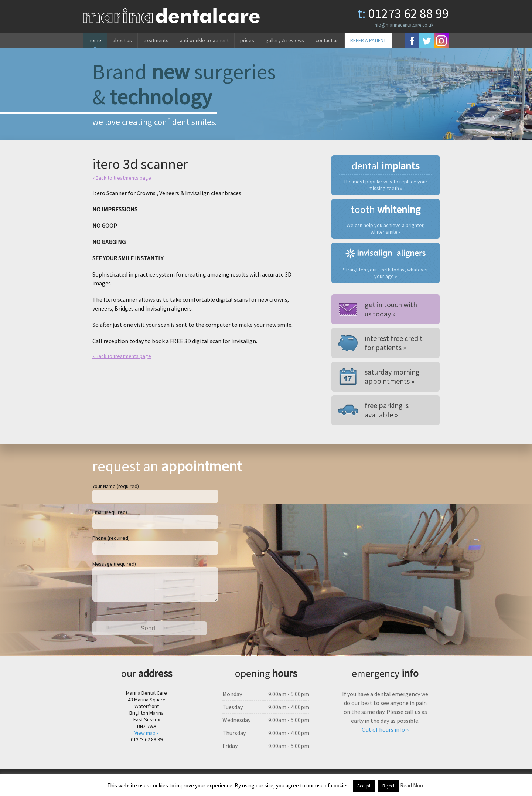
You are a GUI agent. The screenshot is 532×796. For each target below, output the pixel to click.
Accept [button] (364, 786)
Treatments (156, 40)
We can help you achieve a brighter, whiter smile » (386, 228)
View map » (147, 739)
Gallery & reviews (285, 40)
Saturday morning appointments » (392, 376)
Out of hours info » (385, 735)
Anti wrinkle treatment (204, 40)
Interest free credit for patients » (394, 343)
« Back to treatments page (122, 178)
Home (95, 40)
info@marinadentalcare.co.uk (403, 25)
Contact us (327, 40)
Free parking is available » (387, 410)
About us (122, 40)
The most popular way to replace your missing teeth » (386, 185)
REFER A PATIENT (368, 40)
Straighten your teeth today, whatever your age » (386, 273)
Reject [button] (388, 786)
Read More (412, 785)
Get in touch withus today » (391, 309)
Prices (247, 40)
